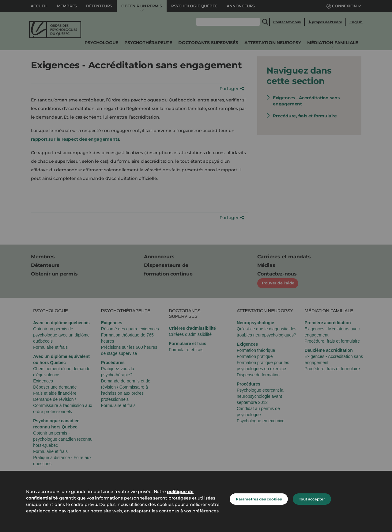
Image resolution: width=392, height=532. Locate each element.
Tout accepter (312, 499)
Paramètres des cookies (259, 499)
